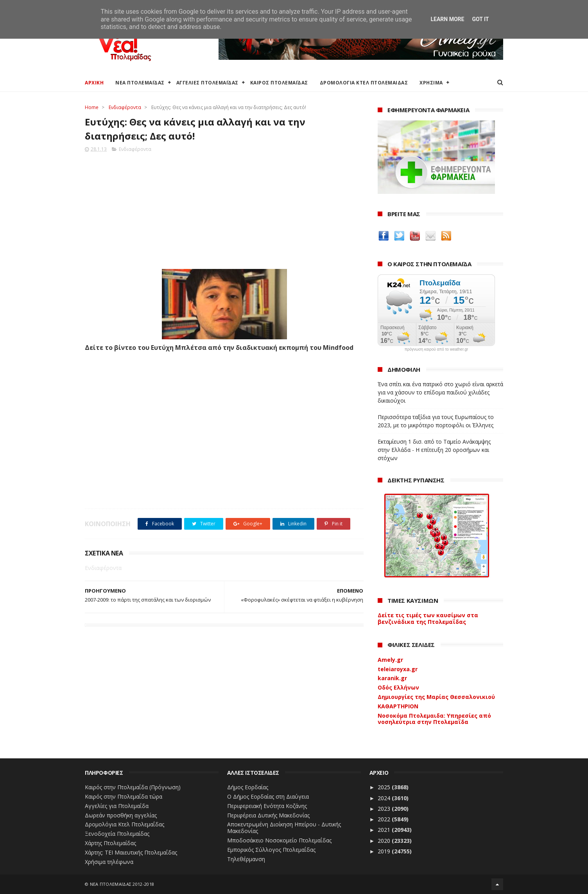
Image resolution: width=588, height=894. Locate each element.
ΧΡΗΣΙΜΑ (431, 83)
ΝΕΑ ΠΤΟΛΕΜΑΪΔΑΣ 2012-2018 (122, 884)
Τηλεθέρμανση (246, 859)
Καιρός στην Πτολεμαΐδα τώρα (124, 796)
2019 (385, 851)
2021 (385, 830)
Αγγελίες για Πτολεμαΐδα (117, 806)
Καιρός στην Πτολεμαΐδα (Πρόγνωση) (133, 787)
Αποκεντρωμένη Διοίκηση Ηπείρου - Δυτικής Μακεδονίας (284, 828)
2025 (385, 787)
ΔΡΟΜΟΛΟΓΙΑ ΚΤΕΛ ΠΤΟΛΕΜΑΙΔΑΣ (364, 83)
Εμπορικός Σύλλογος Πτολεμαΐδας (271, 850)
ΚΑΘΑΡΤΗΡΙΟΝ (398, 706)
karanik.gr (392, 678)
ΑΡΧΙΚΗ (94, 83)
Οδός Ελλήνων (398, 687)
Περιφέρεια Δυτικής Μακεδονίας (268, 815)
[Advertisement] (224, 208)
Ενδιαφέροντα (125, 107)
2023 (385, 809)
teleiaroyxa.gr (398, 669)
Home (92, 107)
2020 (385, 841)
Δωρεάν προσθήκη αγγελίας (121, 815)
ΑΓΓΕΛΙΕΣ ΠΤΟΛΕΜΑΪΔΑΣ (207, 83)
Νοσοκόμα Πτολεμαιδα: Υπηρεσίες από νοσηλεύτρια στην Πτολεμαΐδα (434, 719)
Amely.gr (390, 660)
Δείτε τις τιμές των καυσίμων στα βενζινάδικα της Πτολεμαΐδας (428, 618)
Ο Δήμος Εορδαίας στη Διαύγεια (268, 796)
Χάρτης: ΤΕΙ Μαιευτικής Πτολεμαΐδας (131, 852)
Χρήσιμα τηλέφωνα (109, 862)
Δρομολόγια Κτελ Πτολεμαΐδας (125, 824)
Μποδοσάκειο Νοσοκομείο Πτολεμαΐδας (279, 840)
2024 (385, 798)
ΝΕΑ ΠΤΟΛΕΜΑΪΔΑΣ (140, 83)
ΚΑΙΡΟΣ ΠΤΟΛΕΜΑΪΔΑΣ (279, 83)
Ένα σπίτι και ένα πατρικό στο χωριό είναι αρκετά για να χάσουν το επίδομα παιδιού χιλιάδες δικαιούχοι (440, 392)
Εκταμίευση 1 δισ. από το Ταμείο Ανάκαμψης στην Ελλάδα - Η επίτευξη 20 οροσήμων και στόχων (434, 450)
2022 (385, 819)
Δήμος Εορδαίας (248, 787)
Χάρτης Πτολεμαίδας (110, 843)
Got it (480, 19)
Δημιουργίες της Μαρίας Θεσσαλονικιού (436, 697)
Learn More (447, 19)
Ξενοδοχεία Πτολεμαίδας (117, 834)
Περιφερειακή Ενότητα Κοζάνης (267, 806)
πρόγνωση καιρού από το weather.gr (437, 349)
